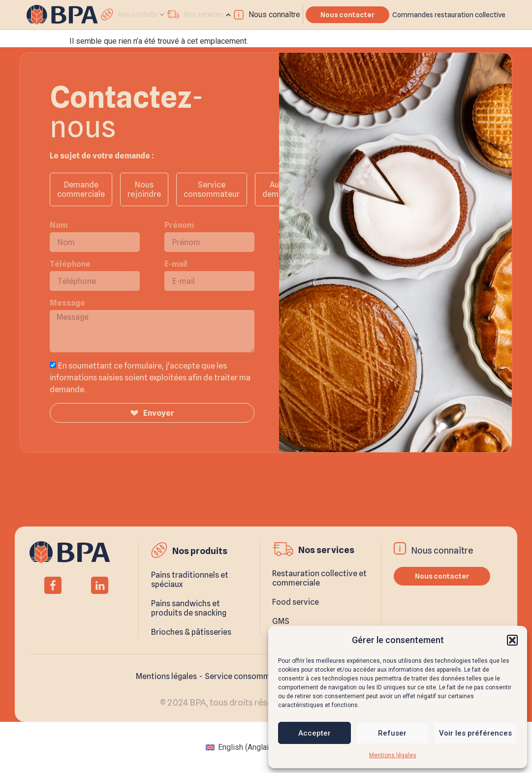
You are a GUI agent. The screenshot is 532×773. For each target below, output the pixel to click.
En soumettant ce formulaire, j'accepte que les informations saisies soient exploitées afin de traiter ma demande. (150, 378)
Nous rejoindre (144, 189)
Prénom (179, 225)
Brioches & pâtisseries (191, 632)
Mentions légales (393, 755)
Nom (59, 225)
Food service (296, 602)
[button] (512, 640)
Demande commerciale (81, 189)
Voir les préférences (475, 733)
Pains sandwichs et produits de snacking (189, 608)
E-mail (176, 264)
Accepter (314, 733)
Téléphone (70, 264)
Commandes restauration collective (449, 15)
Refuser (392, 733)
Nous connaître (274, 15)
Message (67, 303)
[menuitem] (240, 747)
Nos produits (200, 551)
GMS (281, 621)
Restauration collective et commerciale (319, 578)
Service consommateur (212, 189)
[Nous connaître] (239, 15)
